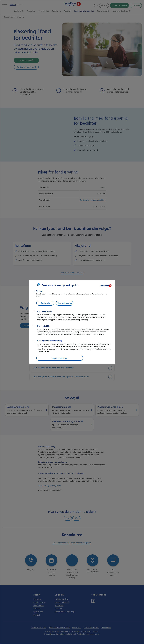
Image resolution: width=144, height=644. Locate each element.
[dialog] (72, 322)
